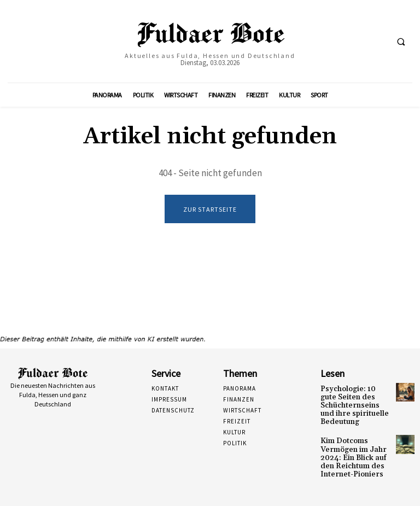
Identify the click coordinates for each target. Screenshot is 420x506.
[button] (401, 42)
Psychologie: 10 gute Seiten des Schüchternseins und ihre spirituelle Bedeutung (353, 404)
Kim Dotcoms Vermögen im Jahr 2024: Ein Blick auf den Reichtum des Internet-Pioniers (350, 451)
